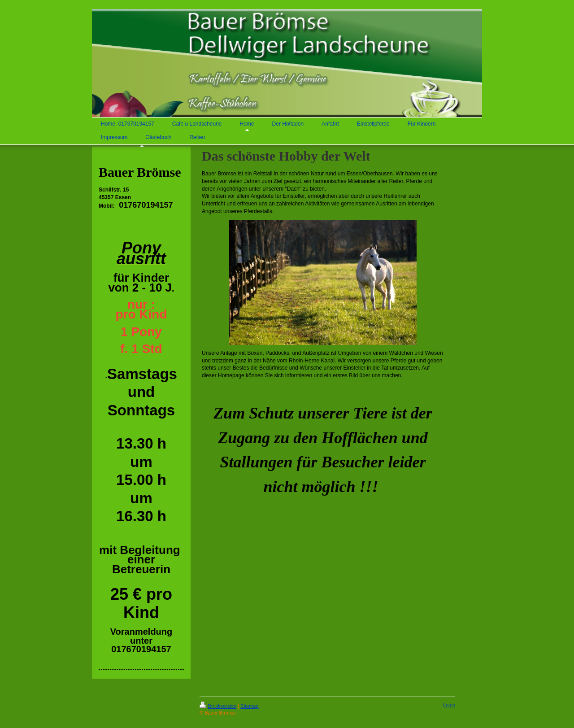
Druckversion (218, 706)
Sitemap (249, 706)
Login (449, 705)
